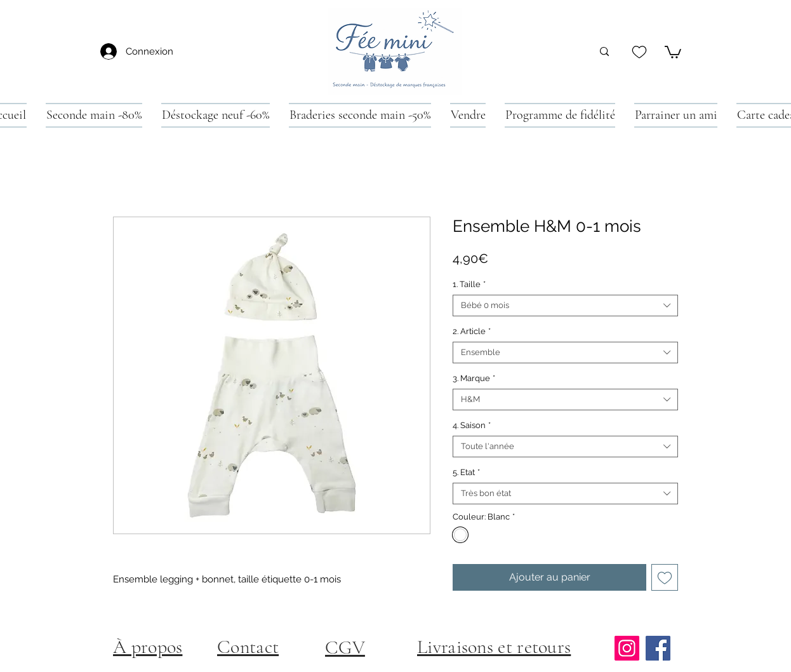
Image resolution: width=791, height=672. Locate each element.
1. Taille (469, 284)
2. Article (472, 331)
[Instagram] (627, 648)
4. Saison (472, 425)
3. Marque (474, 378)
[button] (673, 51)
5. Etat (466, 472)
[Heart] (639, 52)
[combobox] (565, 306)
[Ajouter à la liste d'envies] (665, 577)
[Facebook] (658, 648)
